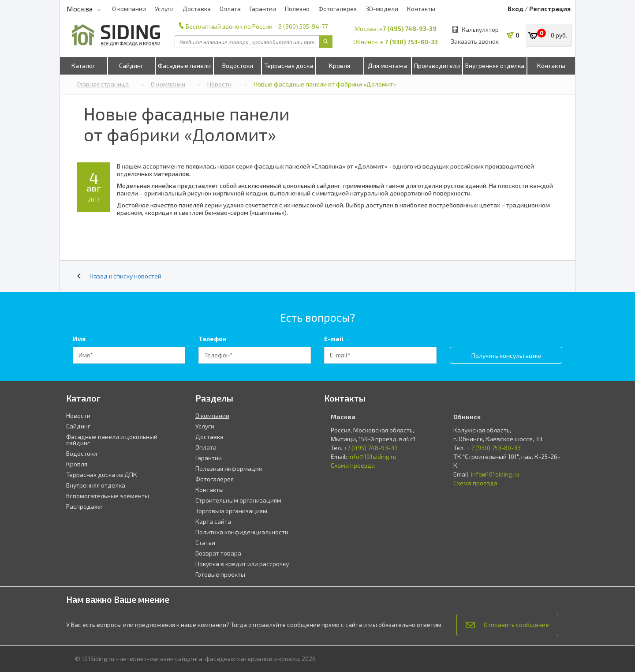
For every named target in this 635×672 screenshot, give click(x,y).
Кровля (340, 66)
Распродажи (84, 506)
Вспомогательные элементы (108, 496)
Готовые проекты (220, 574)
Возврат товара (218, 553)
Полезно (297, 9)
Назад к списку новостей (119, 276)
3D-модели (382, 9)
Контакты (421, 9)
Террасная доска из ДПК (102, 475)
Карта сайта (213, 521)
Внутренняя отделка (495, 66)
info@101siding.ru (372, 456)
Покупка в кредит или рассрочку (242, 564)
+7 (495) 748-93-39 (408, 28)
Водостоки (238, 66)
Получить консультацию (506, 355)
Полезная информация (229, 468)
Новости (227, 84)
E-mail (334, 339)
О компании (129, 9)
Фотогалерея (338, 9)
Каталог (83, 66)
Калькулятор (480, 29)
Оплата (230, 9)
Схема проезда (353, 465)
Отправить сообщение (507, 625)
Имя (79, 339)
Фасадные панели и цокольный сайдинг (112, 440)
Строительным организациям (238, 500)
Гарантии (263, 9)
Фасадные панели (184, 66)
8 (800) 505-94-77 (303, 26)
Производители (437, 66)
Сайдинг (131, 66)
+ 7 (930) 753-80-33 (409, 42)
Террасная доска (289, 66)
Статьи (205, 542)
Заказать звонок (475, 41)
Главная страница (111, 84)
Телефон (213, 339)
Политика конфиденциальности (242, 532)
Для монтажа (387, 66)
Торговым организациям (231, 511)
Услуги (164, 9)
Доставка (197, 9)
